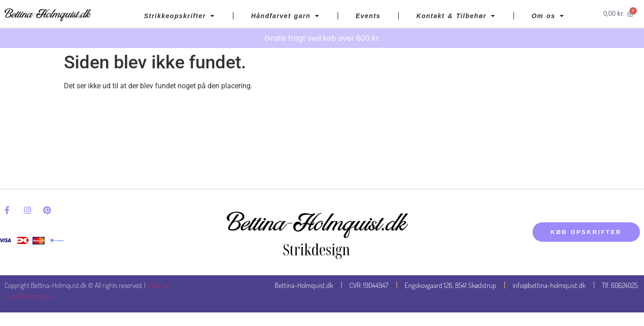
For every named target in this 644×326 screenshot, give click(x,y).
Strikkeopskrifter (180, 16)
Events (368, 16)
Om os (548, 16)
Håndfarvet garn (286, 16)
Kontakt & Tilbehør (456, 16)
